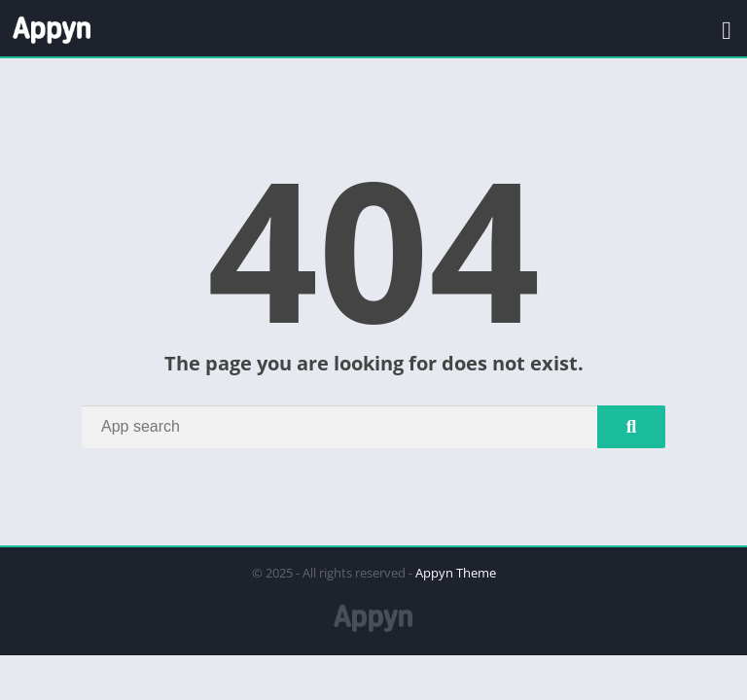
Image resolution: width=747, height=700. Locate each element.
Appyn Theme (456, 573)
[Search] (373, 427)
